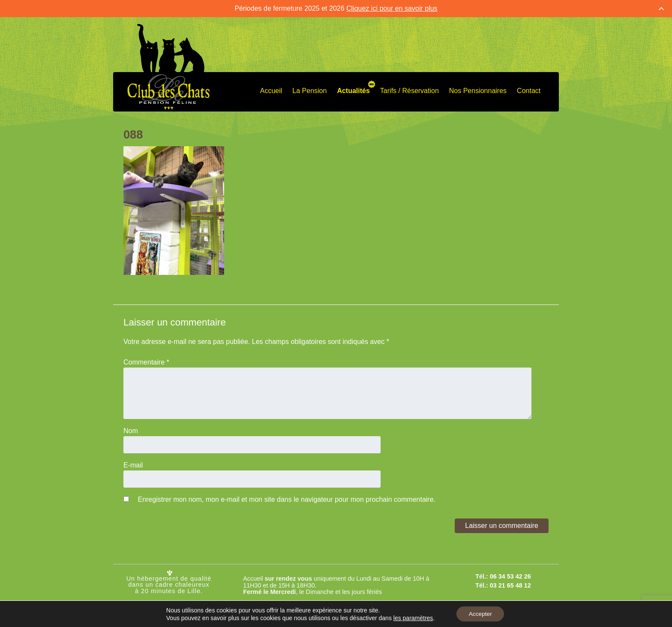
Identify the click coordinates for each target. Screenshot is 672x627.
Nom (131, 431)
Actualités (353, 91)
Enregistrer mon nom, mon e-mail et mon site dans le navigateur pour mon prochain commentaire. (286, 499)
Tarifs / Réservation (409, 91)
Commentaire (146, 362)
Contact (529, 91)
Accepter (480, 614)
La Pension (309, 91)
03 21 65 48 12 (510, 585)
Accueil (271, 91)
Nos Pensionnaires (478, 91)
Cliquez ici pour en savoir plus (392, 8)
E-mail (133, 465)
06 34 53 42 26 (510, 576)
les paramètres (412, 618)
